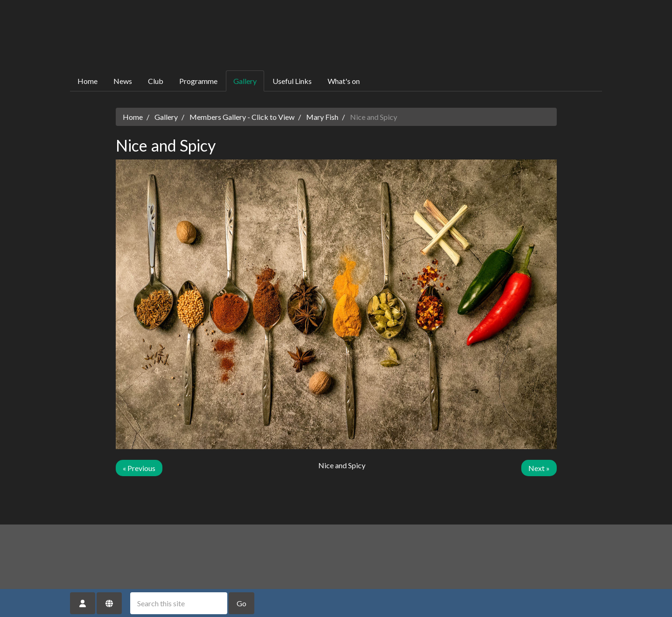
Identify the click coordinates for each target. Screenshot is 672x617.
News (123, 81)
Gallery (245, 81)
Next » (539, 468)
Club (156, 81)
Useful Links (292, 81)
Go (241, 603)
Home (87, 81)
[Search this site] (179, 603)
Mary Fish (322, 117)
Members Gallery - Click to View (242, 117)
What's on (344, 81)
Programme (198, 81)
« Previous (139, 468)
